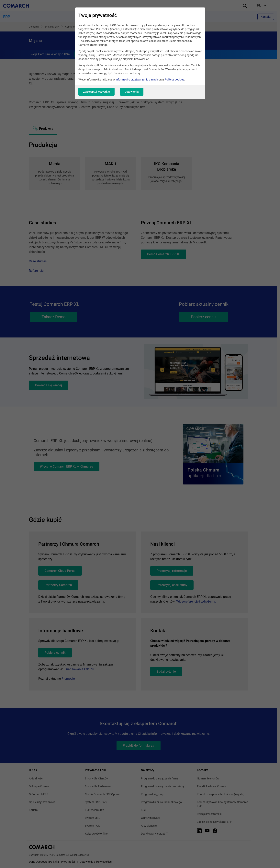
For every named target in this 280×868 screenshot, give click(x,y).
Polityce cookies (174, 79)
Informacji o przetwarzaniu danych (137, 79)
